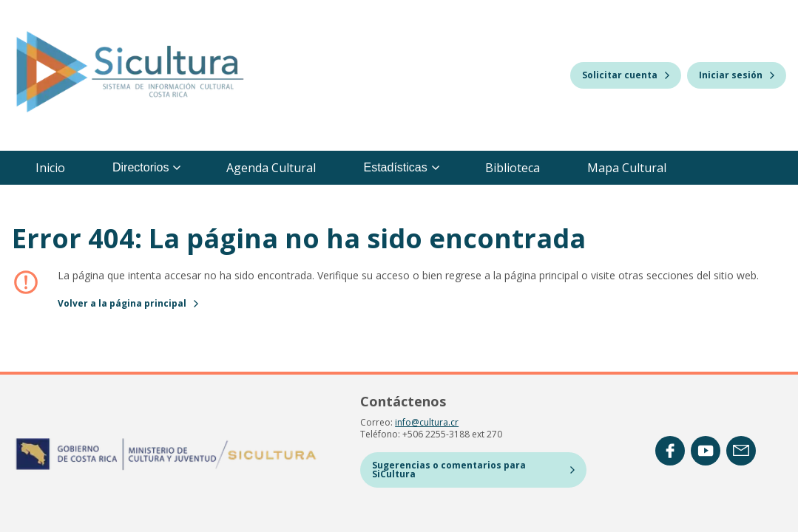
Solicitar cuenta (626, 75)
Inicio (50, 168)
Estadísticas (401, 167)
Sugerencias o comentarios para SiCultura (473, 470)
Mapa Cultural (627, 168)
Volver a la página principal (128, 304)
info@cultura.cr (427, 422)
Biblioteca (513, 168)
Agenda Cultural (271, 168)
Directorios (146, 167)
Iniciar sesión (737, 75)
